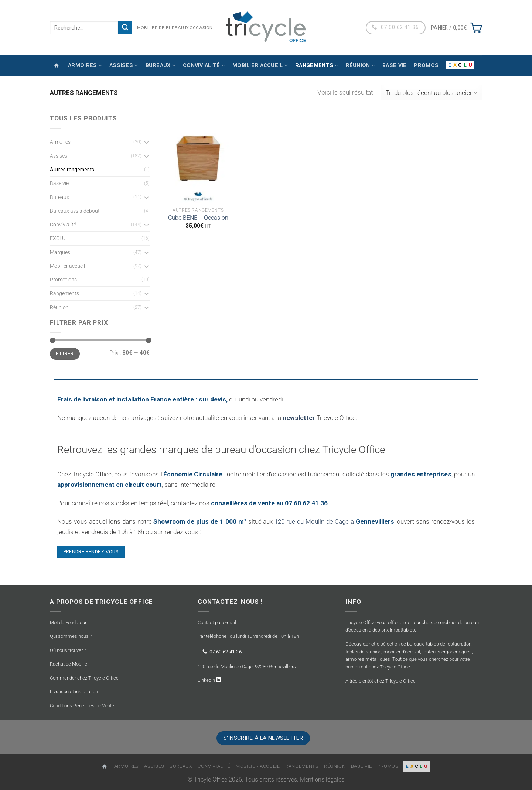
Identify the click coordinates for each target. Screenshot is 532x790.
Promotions (63, 280)
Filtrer (65, 354)
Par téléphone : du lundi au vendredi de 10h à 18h (248, 636)
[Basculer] (146, 142)
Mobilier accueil (260, 66)
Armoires (85, 66)
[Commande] (431, 93)
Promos (426, 66)
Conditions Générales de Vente (82, 706)
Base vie (394, 66)
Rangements (317, 66)
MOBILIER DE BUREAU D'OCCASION (175, 28)
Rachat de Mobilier (69, 664)
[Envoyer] (125, 28)
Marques (60, 252)
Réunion (361, 66)
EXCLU (58, 238)
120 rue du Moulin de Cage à (334, 521)
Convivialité (204, 66)
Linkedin (207, 680)
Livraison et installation (74, 692)
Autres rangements (72, 170)
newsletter (299, 418)
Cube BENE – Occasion (198, 218)
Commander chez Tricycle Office (84, 678)
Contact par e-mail (217, 623)
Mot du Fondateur (68, 623)
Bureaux (161, 66)
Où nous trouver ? (68, 650)
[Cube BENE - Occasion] (198, 158)
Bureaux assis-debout (75, 211)
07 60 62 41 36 (222, 651)
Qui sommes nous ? (71, 636)
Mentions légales (322, 780)
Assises (124, 66)
